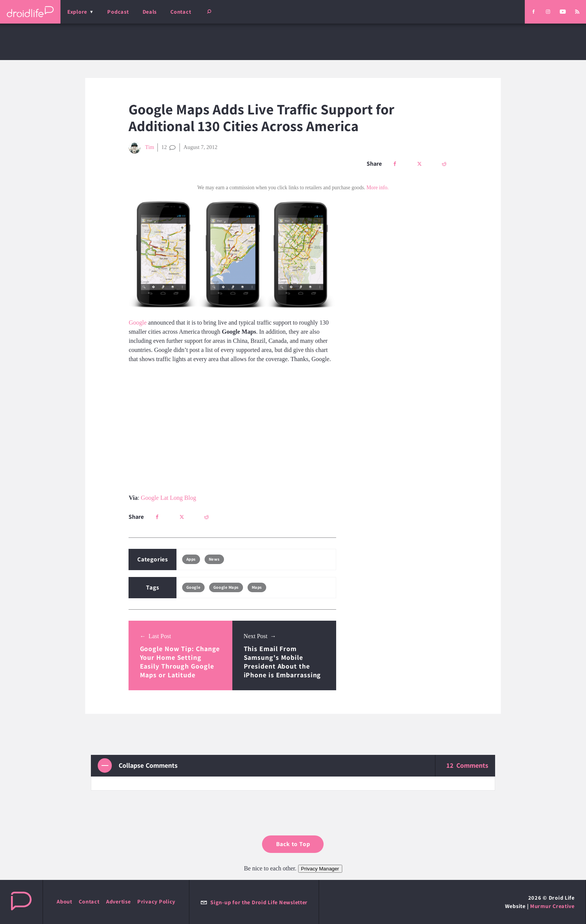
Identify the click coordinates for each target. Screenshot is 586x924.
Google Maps (226, 587)
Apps (191, 559)
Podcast (118, 12)
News (214, 559)
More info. (378, 188)
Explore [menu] (77, 12)
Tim (141, 147)
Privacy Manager (320, 869)
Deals (150, 12)
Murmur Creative (552, 906)
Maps (257, 587)
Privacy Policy (156, 901)
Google (137, 323)
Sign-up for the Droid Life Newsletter (254, 902)
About (64, 901)
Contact (181, 12)
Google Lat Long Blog (168, 498)
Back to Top (293, 844)
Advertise (118, 901)
